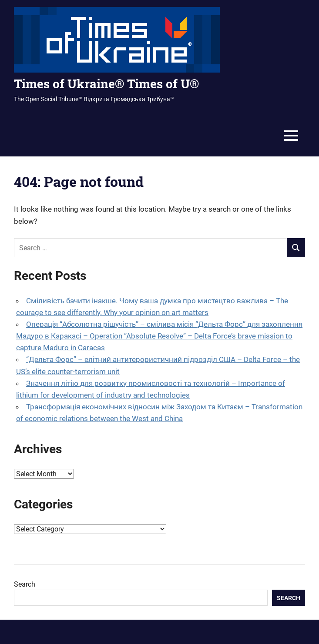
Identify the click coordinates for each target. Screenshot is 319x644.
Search (25, 584)
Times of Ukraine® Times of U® (106, 84)
